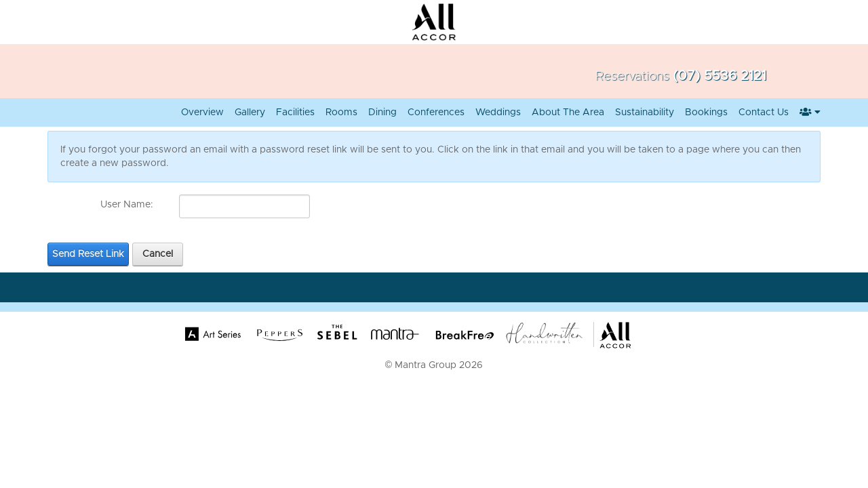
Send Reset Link (88, 254)
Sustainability (645, 113)
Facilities (295, 113)
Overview (202, 113)
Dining (382, 113)
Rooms (341, 113)
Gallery (250, 113)
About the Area (568, 113)
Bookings (706, 113)
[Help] (162, 204)
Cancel (158, 254)
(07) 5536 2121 (719, 76)
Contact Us (764, 113)
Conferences (436, 113)
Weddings (498, 113)
